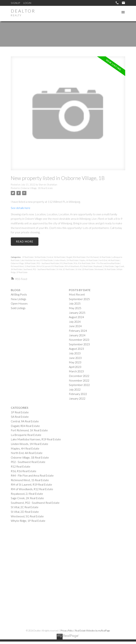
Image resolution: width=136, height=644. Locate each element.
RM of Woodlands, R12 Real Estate (79, 266)
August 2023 (76, 349)
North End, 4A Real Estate (109, 260)
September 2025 (79, 299)
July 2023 (75, 353)
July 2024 (75, 322)
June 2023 (75, 358)
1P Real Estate (28, 257)
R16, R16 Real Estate (82, 263)
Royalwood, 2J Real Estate (104, 266)
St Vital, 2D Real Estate (85, 269)
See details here (21, 208)
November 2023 (79, 340)
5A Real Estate (40, 257)
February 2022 (78, 394)
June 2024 (75, 326)
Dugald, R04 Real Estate (76, 257)
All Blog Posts (19, 294)
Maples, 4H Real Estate (89, 260)
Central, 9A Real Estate (56, 257)
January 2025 (77, 313)
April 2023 (75, 367)
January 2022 (77, 398)
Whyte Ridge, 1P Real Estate (28, 521)
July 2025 (75, 304)
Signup (15, 3)
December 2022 (79, 376)
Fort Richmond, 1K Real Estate (99, 257)
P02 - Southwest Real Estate (48, 263)
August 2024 (76, 317)
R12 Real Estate (67, 263)
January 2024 (77, 335)
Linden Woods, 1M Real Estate (66, 260)
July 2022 (75, 389)
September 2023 (79, 344)
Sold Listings (18, 308)
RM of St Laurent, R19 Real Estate (50, 266)
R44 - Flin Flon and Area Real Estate (106, 263)
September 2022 (79, 385)
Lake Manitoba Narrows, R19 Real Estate (37, 260)
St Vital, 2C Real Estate (65, 269)
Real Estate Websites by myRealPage (93, 631)
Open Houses (19, 304)
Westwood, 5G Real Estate (105, 269)
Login (27, 3)
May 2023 (75, 362)
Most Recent (77, 294)
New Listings (19, 299)
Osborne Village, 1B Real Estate (37, 188)
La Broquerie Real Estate (26, 435)
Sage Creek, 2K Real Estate (27, 498)
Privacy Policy (67, 631)
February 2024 (78, 331)
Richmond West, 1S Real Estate (23, 266)
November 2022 (79, 380)
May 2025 (75, 308)
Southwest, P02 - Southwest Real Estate (39, 269)
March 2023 (76, 371)
